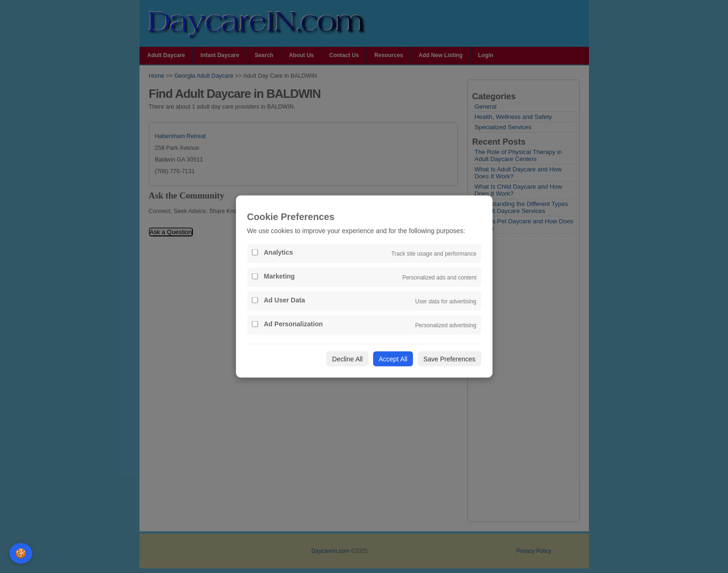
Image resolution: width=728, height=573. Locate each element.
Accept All (393, 359)
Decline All (347, 359)
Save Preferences (449, 359)
